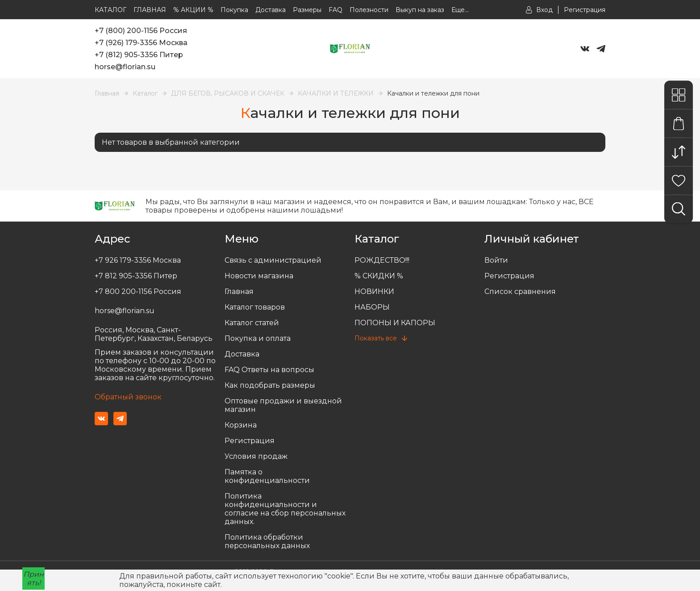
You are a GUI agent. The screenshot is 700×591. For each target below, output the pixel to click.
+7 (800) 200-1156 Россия (141, 31)
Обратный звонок (128, 397)
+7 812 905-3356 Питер (136, 276)
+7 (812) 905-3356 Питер (139, 55)
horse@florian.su (125, 67)
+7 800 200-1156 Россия (138, 291)
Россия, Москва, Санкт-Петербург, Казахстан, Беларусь (154, 334)
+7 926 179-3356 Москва (138, 260)
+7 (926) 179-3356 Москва (141, 43)
